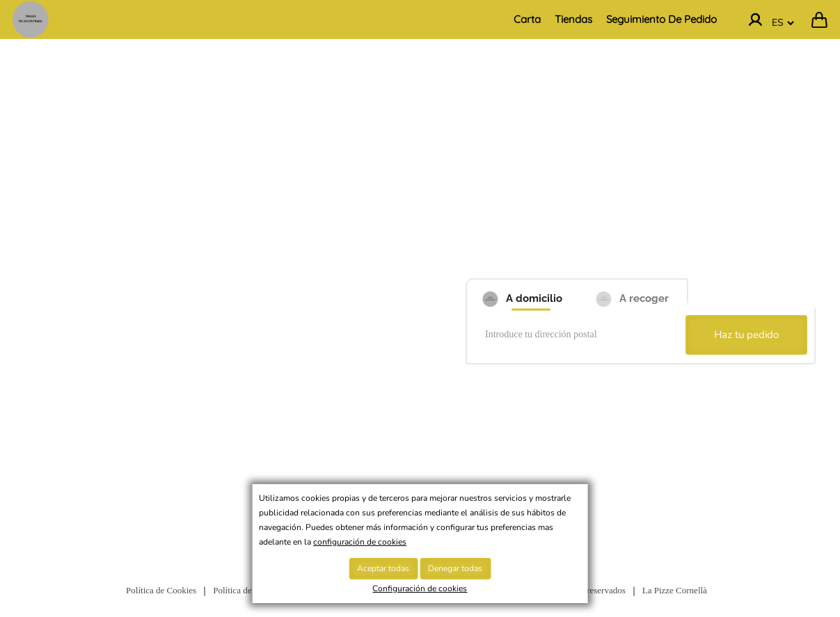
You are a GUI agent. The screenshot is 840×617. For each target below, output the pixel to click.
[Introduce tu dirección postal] (578, 335)
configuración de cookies (360, 542)
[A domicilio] (521, 293)
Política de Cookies (161, 590)
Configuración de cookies (420, 588)
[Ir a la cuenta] (755, 19)
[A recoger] (633, 293)
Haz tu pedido (746, 335)
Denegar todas (455, 568)
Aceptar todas (383, 568)
